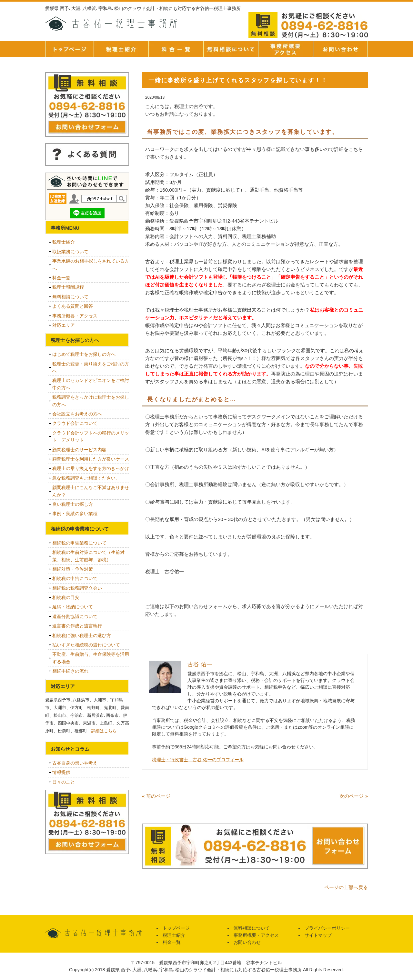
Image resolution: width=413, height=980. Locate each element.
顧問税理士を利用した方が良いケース (91, 459)
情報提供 (61, 772)
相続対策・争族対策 (73, 569)
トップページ (69, 49)
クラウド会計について (75, 423)
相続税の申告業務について (79, 543)
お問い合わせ (247, 942)
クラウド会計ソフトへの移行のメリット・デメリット (91, 436)
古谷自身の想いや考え (75, 763)
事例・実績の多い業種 (75, 514)
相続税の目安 (66, 597)
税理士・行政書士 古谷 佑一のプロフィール (198, 760)
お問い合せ (340, 49)
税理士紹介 (121, 49)
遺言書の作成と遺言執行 (77, 626)
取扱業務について (70, 252)
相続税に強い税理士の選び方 (82, 635)
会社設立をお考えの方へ (77, 414)
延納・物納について (73, 607)
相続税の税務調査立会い (77, 588)
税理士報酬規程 (68, 287)
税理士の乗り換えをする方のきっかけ (91, 468)
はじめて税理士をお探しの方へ (84, 354)
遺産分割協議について (75, 616)
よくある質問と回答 (73, 306)
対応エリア (64, 325)
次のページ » (354, 796)
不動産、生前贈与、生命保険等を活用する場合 (91, 658)
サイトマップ (318, 935)
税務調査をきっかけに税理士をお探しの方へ (91, 401)
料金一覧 (176, 49)
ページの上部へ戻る (346, 887)
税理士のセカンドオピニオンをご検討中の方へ (91, 384)
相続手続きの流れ (70, 671)
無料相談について (231, 49)
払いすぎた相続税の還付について (86, 645)
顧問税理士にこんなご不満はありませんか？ (91, 491)
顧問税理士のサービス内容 (79, 450)
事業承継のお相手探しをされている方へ (91, 265)
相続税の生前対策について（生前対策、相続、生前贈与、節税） (88, 556)
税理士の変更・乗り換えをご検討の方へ (91, 367)
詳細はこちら (104, 731)
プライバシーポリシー (327, 928)
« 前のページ (156, 796)
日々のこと (64, 782)
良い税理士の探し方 (73, 504)
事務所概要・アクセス (286, 49)
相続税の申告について (75, 578)
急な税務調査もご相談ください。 (86, 478)
